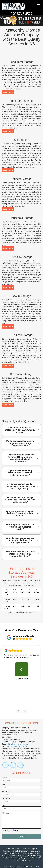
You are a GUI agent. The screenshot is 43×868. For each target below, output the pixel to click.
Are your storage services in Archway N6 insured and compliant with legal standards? (20, 458)
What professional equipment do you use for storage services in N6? (20, 444)
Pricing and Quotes (23, 856)
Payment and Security (13, 849)
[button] (18, 711)
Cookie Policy (36, 856)
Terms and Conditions (20, 860)
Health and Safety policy (11, 858)
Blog (30, 860)
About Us (25, 849)
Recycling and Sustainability (31, 858)
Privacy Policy (14, 853)
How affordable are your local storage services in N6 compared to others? (20, 554)
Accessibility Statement (20, 851)
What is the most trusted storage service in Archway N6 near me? (20, 430)
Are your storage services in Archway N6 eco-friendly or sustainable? (20, 513)
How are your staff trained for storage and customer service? (20, 527)
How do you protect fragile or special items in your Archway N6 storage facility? (20, 486)
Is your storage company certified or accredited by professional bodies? (20, 473)
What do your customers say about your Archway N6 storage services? (20, 540)
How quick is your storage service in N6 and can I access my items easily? (20, 500)
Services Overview (27, 853)
